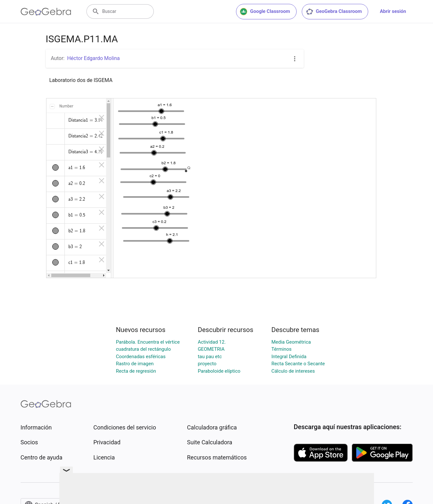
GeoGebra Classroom (334, 12)
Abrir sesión (393, 11)
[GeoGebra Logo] (46, 12)
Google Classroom (265, 12)
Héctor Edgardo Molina (93, 58)
